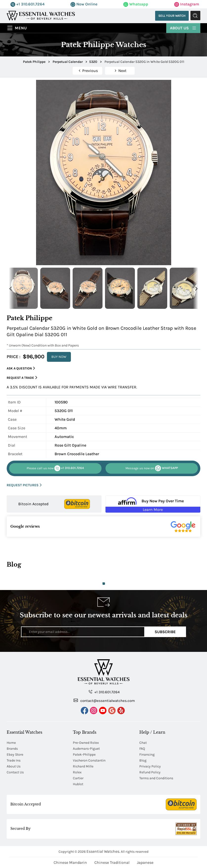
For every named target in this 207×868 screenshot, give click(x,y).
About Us (183, 28)
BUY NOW (59, 357)
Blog (143, 760)
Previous (10, 288)
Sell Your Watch (171, 16)
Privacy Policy (150, 766)
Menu (21, 28)
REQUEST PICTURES (24, 485)
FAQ (142, 749)
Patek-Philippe (84, 755)
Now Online (84, 4)
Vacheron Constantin (89, 760)
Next (197, 288)
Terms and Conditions (156, 778)
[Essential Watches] (41, 15)
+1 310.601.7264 (27, 4)
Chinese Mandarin (70, 862)
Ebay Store (15, 755)
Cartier (78, 778)
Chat (143, 743)
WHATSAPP (152, 468)
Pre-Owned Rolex (86, 743)
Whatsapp (136, 4)
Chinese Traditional (112, 862)
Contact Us (15, 772)
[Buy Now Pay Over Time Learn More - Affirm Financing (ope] (153, 504)
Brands (12, 749)
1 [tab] (104, 584)
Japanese (145, 862)
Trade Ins (14, 760)
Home (11, 743)
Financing (147, 755)
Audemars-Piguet (86, 749)
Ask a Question (21, 368)
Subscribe (165, 632)
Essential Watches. (103, 851)
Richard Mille (83, 766)
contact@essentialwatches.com (104, 700)
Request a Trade (22, 378)
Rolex (77, 772)
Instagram (187, 4)
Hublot (78, 784)
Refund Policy (150, 772)
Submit (195, 16)
